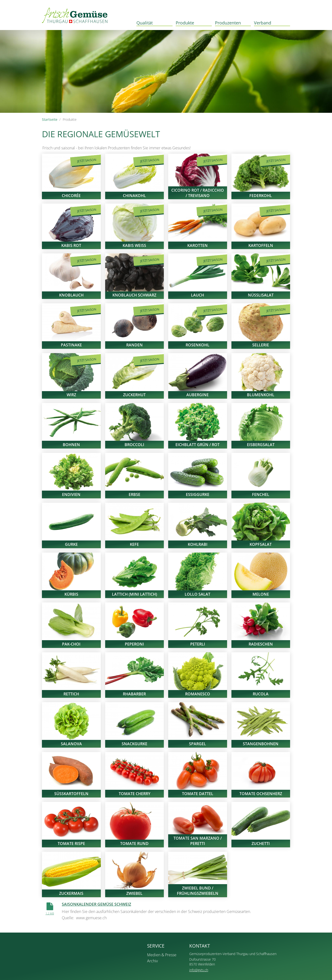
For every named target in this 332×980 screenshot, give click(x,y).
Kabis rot (71, 245)
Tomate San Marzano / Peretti (198, 841)
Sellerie (261, 345)
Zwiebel (134, 893)
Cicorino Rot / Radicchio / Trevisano (198, 193)
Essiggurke (198, 494)
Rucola (261, 694)
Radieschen (261, 644)
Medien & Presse (162, 955)
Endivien (71, 494)
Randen (134, 345)
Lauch (198, 295)
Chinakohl (134, 196)
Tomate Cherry (134, 794)
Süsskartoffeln (71, 794)
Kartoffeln (261, 245)
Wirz (71, 395)
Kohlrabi (198, 544)
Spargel (198, 744)
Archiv (152, 961)
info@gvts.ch (199, 970)
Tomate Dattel (198, 794)
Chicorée (71, 196)
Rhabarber (134, 694)
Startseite (50, 119)
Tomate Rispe (71, 843)
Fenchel (261, 494)
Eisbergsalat (261, 445)
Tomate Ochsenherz (261, 794)
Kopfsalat (261, 544)
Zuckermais (71, 893)
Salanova (71, 744)
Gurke (71, 544)
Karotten (198, 245)
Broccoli (134, 445)
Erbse (134, 494)
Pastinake (71, 345)
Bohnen (71, 445)
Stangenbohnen (261, 744)
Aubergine (198, 395)
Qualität (145, 23)
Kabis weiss (134, 245)
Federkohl (261, 196)
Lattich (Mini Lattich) (134, 594)
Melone (261, 594)
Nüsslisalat (261, 295)
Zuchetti (261, 843)
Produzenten (228, 23)
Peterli (198, 644)
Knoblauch (71, 295)
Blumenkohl (261, 395)
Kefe (134, 544)
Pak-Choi (71, 644)
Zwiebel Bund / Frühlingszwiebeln (198, 891)
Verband (263, 23)
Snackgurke (134, 744)
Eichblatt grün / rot (198, 445)
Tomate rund (134, 843)
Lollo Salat (198, 594)
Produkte (185, 23)
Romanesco (198, 694)
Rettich (71, 694)
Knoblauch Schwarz (134, 295)
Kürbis (71, 594)
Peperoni (134, 644)
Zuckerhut (134, 395)
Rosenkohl (198, 345)
